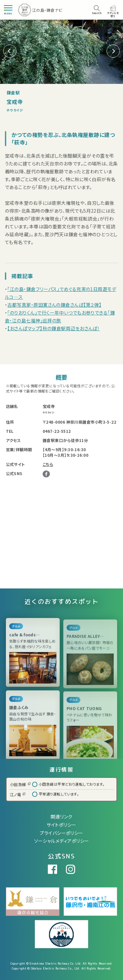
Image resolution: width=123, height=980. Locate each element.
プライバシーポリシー (61, 833)
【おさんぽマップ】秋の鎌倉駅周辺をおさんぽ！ (53, 328)
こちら (48, 464)
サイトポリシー (61, 825)
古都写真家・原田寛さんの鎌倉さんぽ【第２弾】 (54, 305)
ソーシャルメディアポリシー (62, 841)
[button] (113, 51)
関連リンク (61, 817)
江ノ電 (18, 794)
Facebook (46, 474)
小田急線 (20, 784)
